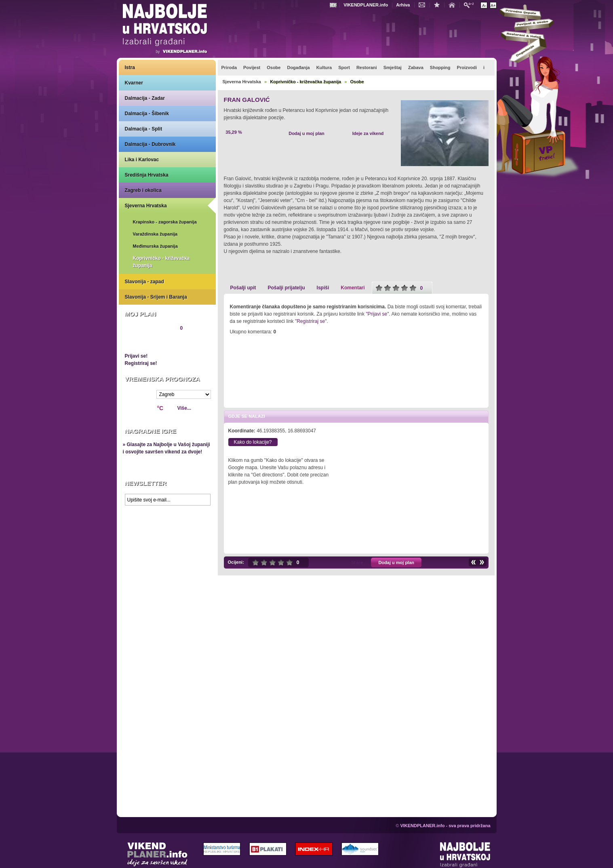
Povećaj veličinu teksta (493, 5)
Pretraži (471, 5)
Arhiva (403, 5)
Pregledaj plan (149, 342)
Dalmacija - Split (144, 129)
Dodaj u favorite (439, 4)
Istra (130, 67)
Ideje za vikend (368, 133)
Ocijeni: (236, 562)
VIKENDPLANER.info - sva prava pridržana (445, 826)
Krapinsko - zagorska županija (165, 222)
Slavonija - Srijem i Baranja (156, 297)
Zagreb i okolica (143, 190)
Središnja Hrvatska (147, 175)
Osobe (357, 82)
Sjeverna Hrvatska (146, 206)
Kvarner (134, 83)
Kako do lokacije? (253, 442)
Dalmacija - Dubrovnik (150, 144)
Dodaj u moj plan (306, 133)
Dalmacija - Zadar (145, 98)
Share (357, 563)
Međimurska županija (155, 246)
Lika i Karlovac (142, 160)
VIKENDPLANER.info (366, 5)
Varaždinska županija (155, 234)
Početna (454, 4)
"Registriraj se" (311, 321)
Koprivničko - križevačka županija (161, 262)
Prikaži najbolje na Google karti (167, 558)
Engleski (334, 5)
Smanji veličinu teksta (484, 5)
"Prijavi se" (377, 314)
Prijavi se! (136, 356)
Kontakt (424, 4)
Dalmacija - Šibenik (147, 114)
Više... (184, 408)
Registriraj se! (141, 363)
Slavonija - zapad (144, 282)
